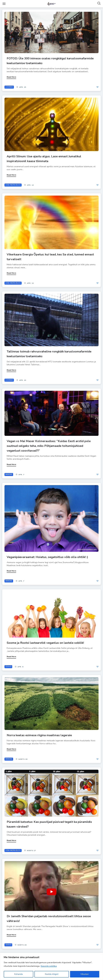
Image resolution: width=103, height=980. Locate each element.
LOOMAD (9, 87)
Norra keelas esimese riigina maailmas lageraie (39, 735)
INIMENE (9, 474)
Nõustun (85, 974)
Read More (11, 77)
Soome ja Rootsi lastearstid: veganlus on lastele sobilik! (45, 643)
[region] (51, 966)
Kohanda (18, 974)
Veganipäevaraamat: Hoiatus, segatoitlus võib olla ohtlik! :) (47, 557)
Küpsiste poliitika (49, 966)
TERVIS (8, 667)
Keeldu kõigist (52, 974)
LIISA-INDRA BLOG (13, 185)
